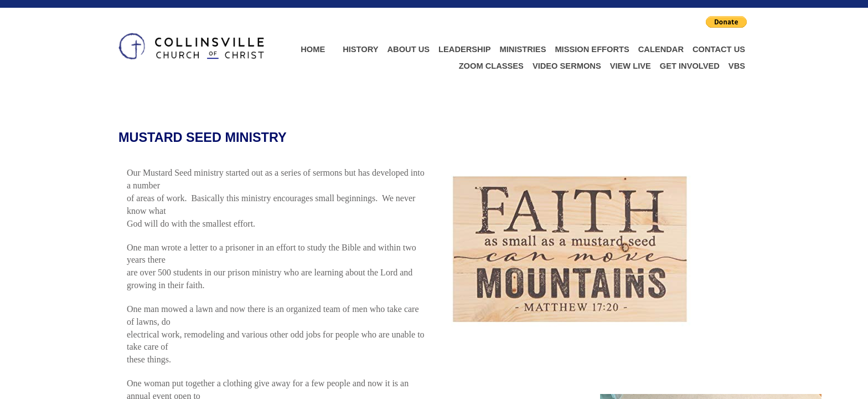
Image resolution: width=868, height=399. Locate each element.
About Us (409, 49)
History (360, 49)
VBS (737, 66)
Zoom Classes (491, 66)
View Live (631, 66)
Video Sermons (567, 66)
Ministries (523, 49)
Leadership (464, 49)
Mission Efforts (592, 49)
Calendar (661, 49)
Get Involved (690, 66)
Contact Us (719, 49)
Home (313, 49)
